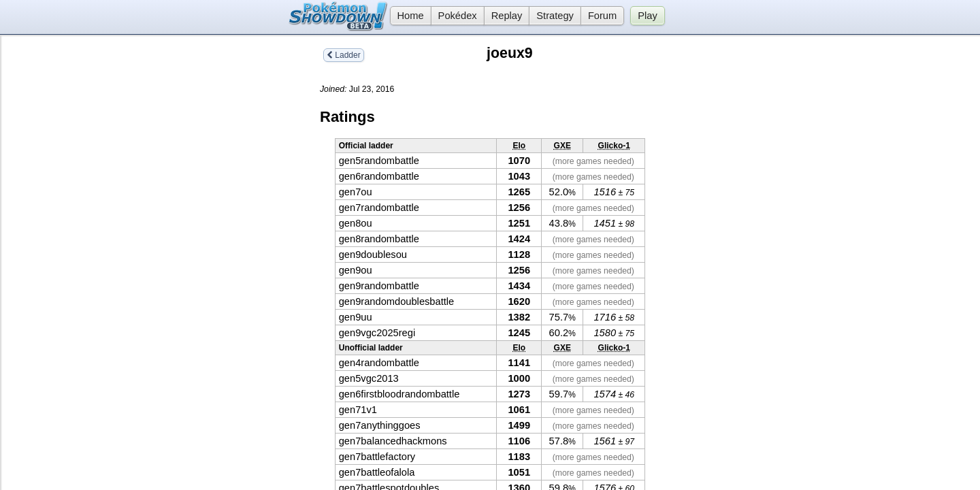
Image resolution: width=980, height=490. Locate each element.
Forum (602, 16)
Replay (507, 16)
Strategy (555, 16)
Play (648, 16)
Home (407, 16)
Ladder (344, 55)
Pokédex (458, 16)
